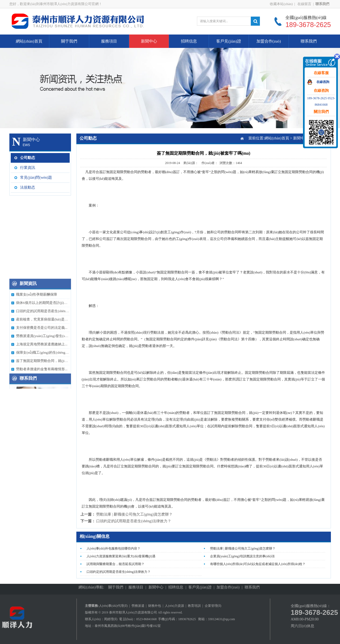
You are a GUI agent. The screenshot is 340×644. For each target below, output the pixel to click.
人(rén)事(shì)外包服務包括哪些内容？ (113, 548)
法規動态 (28, 187)
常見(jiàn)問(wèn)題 (36, 178)
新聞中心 (149, 41)
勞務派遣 (138, 606)
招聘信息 (189, 41)
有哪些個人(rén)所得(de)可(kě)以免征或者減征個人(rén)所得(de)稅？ (258, 564)
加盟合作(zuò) (269, 41)
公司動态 (28, 158)
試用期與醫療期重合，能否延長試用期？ (115, 564)
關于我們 (69, 41)
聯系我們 (309, 41)
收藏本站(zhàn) (281, 4)
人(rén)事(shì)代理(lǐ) (113, 606)
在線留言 (304, 4)
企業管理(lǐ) (213, 606)
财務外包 (155, 606)
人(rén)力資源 (174, 606)
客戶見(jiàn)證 (229, 41)
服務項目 (109, 41)
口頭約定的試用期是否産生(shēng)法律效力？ (134, 521)
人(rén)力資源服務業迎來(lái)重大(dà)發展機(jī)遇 (121, 556)
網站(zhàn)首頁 (29, 41)
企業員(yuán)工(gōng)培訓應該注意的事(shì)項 (242, 556)
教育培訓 (194, 606)
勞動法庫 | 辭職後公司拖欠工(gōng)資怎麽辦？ (134, 514)
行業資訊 (28, 168)
